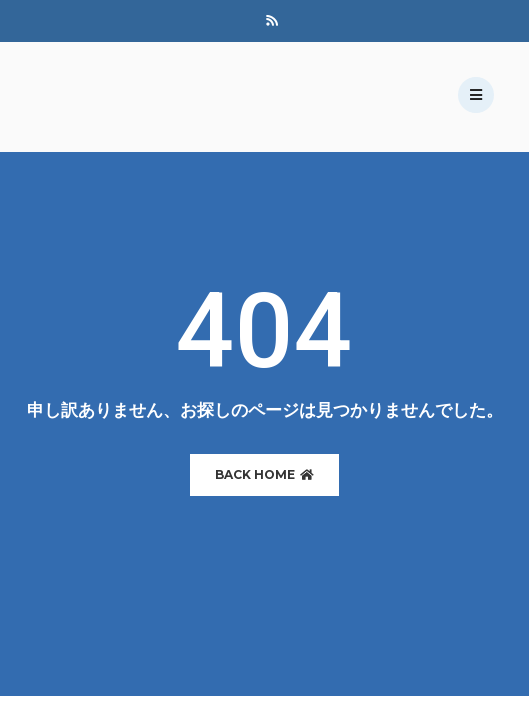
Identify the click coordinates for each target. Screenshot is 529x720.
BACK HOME (264, 475)
